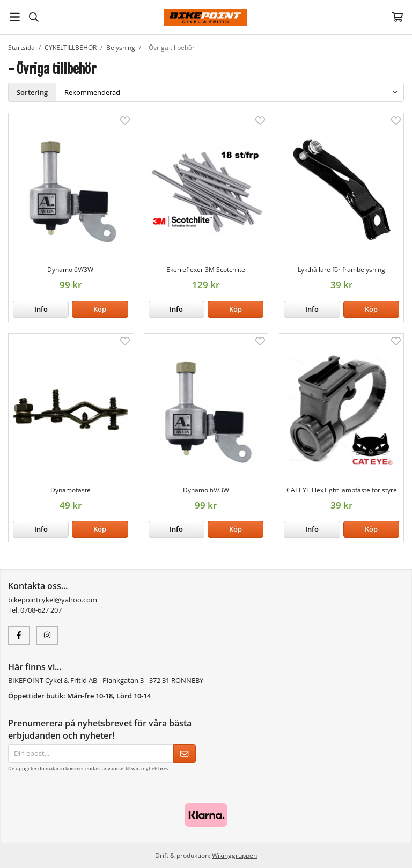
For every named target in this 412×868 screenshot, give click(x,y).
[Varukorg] (397, 17)
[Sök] (34, 17)
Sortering (32, 92)
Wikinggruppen (234, 855)
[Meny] (15, 17)
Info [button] (41, 309)
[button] (100, 309)
